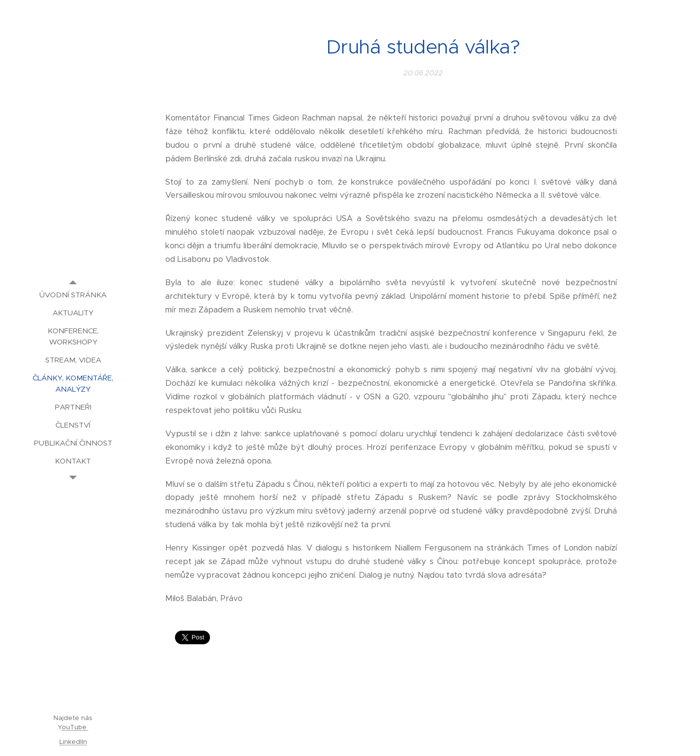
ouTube (75, 727)
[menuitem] (73, 295)
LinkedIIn (73, 742)
